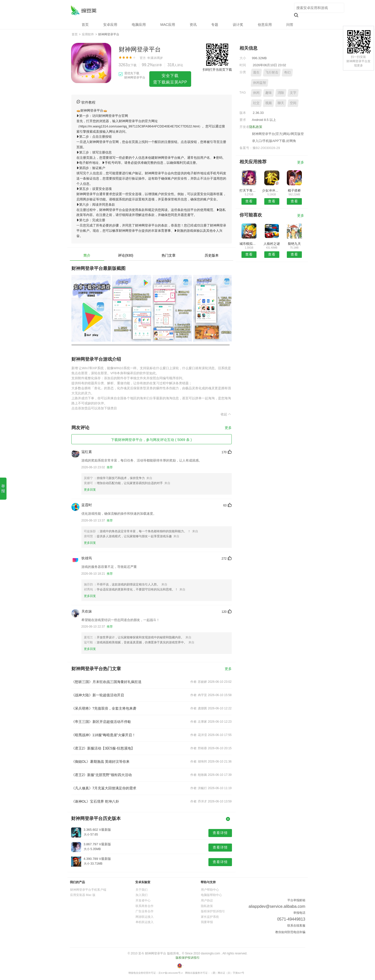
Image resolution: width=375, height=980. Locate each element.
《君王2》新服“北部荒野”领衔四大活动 (102, 775)
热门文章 (169, 255)
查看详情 (220, 833)
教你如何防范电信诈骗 (290, 932)
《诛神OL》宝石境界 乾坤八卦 (95, 801)
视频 (269, 103)
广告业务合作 (145, 911)
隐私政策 (256, 127)
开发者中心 (143, 900)
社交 (256, 103)
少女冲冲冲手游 (272, 191)
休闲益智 (260, 83)
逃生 (256, 72)
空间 (293, 103)
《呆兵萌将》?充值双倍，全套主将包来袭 (104, 708)
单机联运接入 (145, 922)
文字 (293, 93)
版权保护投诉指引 (213, 911)
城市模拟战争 (249, 244)
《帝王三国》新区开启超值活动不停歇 (101, 722)
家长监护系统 (210, 917)
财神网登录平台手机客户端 (88, 890)
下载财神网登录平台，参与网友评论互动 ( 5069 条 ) (151, 440)
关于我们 (142, 890)
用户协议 (207, 900)
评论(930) (126, 255)
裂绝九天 (294, 244)
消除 (281, 93)
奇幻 (287, 72)
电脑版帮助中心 (211, 895)
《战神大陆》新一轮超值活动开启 (98, 695)
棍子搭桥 (294, 191)
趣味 (269, 93)
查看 (249, 201)
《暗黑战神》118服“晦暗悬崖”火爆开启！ (104, 735)
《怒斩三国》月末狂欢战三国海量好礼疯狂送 (106, 682)
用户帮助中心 (210, 890)
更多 (228, 428)
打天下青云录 (249, 191)
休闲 (256, 93)
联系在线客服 (296, 926)
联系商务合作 (145, 906)
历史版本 (212, 255)
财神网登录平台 (84, 10)
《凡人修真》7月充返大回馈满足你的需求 (104, 788)
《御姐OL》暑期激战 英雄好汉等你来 (101, 762)
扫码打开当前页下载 (217, 70)
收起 (226, 414)
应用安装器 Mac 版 (83, 895)
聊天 (281, 103)
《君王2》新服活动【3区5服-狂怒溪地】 (103, 748)
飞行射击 (272, 72)
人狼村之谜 (272, 244)
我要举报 (207, 922)
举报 (3, 488)
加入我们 (142, 895)
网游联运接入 (145, 917)
